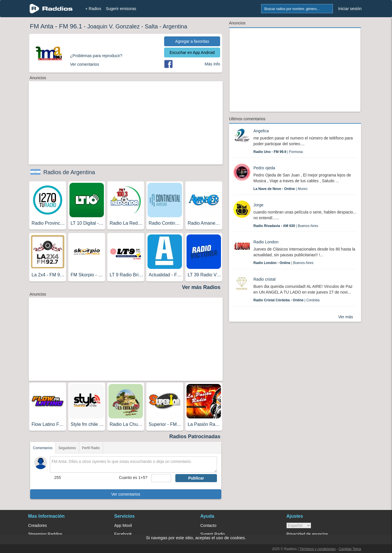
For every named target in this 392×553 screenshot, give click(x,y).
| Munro (281, 189)
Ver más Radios (201, 287)
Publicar (196, 478)
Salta (151, 26)
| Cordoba (287, 300)
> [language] (299, 525)
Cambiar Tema (350, 549)
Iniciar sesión (350, 9)
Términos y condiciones (317, 549)
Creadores (37, 525)
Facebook (123, 534)
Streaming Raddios (45, 534)
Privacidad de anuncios (307, 534)
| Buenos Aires (286, 226)
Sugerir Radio (213, 534)
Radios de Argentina (69, 172)
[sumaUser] (161, 478)
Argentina (175, 26)
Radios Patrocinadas (195, 436)
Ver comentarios (126, 494)
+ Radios (93, 9)
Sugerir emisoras (121, 9)
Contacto (208, 525)
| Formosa (278, 152)
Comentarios (43, 448)
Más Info (212, 64)
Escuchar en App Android (192, 53)
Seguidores (67, 448)
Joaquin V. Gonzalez (113, 26)
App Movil (123, 525)
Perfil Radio (91, 448)
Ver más (346, 317)
